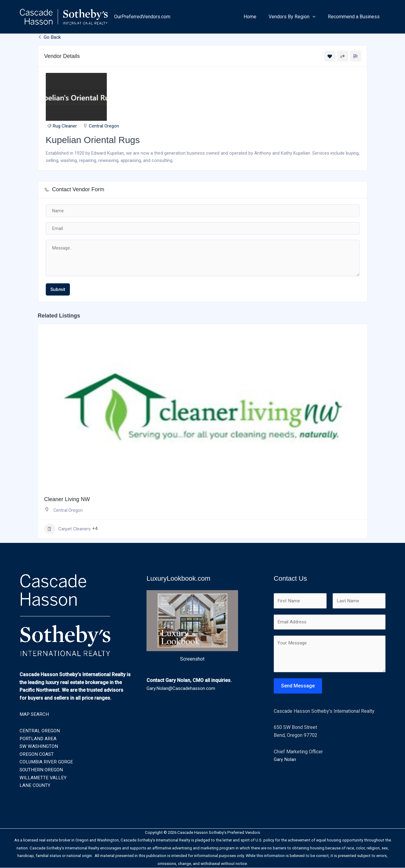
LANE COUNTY (35, 786)
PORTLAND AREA (38, 739)
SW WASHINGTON (39, 746)
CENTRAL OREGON (40, 731)
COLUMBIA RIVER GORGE (47, 762)
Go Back (50, 37)
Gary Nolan (285, 761)
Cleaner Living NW (67, 500)
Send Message (298, 688)
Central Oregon (104, 127)
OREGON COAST (37, 754)
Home (256, 17)
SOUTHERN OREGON (42, 770)
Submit (58, 290)
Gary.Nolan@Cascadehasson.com (182, 689)
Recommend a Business (355, 17)
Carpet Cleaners (67, 529)
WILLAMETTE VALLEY (43, 778)
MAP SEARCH (35, 714)
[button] (316, 17)
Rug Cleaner (65, 127)
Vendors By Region (296, 17)
